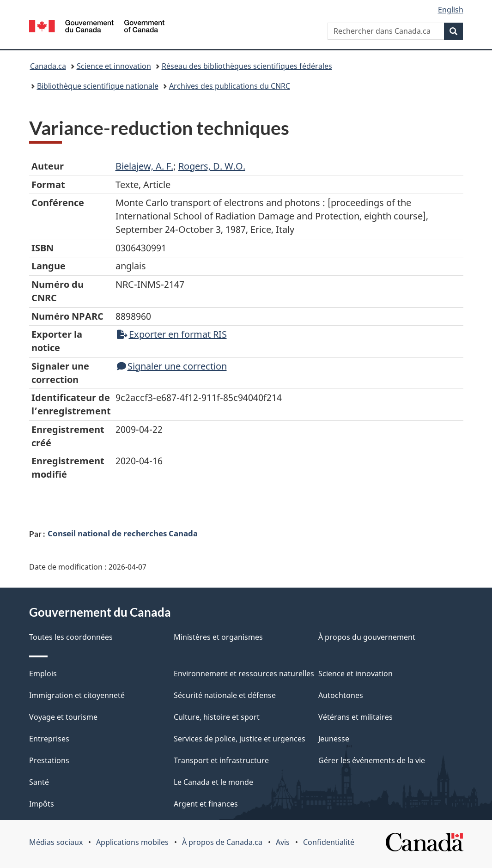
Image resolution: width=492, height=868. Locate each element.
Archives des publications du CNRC (230, 86)
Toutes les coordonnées (71, 637)
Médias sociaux (56, 842)
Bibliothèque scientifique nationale (98, 86)
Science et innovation (114, 66)
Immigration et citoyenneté (77, 695)
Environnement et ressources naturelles (244, 674)
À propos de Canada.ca (222, 842)
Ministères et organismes (218, 637)
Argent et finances (206, 804)
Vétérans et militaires (355, 717)
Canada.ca (48, 66)
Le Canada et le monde (213, 782)
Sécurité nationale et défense (225, 695)
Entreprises (49, 739)
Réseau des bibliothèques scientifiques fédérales (247, 66)
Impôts (42, 804)
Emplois (43, 674)
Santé (39, 782)
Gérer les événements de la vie (372, 760)
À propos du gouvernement (367, 637)
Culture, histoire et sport (217, 717)
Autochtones (341, 695)
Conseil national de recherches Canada (123, 533)
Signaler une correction (172, 366)
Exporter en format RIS (172, 334)
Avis (283, 842)
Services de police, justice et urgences (240, 739)
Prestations (49, 760)
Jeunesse (334, 739)
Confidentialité (329, 842)
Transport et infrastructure (221, 760)
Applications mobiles (132, 842)
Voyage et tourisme (63, 717)
